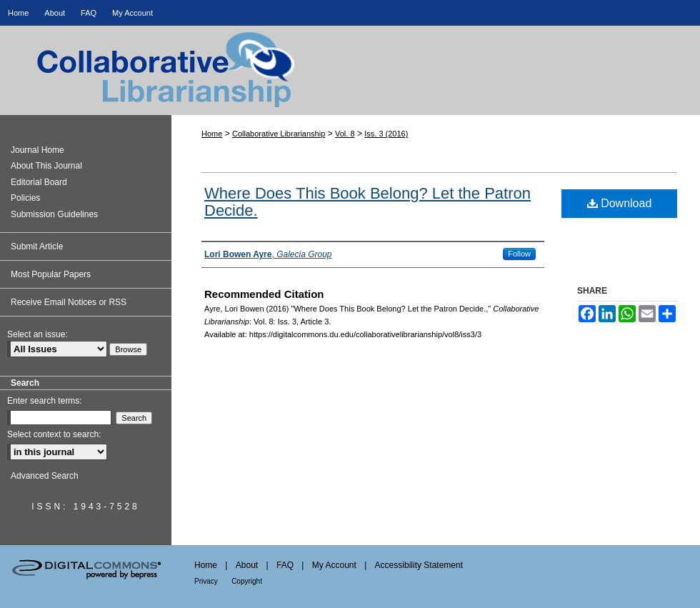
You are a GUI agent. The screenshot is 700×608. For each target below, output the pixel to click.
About (247, 565)
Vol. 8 (345, 134)
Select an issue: (37, 334)
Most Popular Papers (51, 274)
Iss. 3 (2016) (386, 134)
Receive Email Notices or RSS (69, 302)
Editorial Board (39, 182)
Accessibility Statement (419, 565)
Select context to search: (54, 434)
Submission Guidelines (54, 214)
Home (212, 134)
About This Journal (46, 166)
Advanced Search (45, 476)
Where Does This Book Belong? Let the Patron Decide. (367, 202)
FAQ (285, 565)
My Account (334, 565)
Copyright (247, 581)
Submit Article (37, 246)
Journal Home (37, 150)
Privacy (206, 581)
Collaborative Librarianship (350, 83)
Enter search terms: (45, 401)
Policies (25, 198)
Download (620, 203)
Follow (519, 254)
